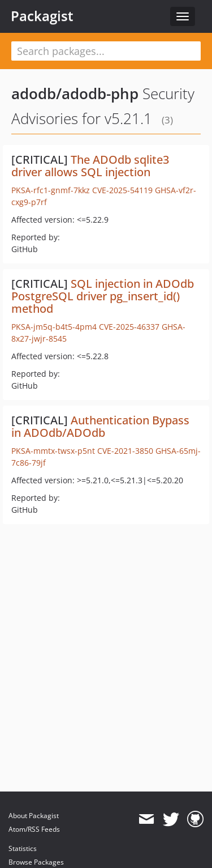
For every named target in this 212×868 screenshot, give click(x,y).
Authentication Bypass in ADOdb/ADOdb (100, 426)
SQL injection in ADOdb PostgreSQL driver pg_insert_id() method (103, 296)
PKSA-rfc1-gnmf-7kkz (51, 190)
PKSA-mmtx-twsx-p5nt (53, 451)
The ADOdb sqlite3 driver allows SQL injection (90, 166)
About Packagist (34, 816)
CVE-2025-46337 (129, 327)
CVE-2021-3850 (125, 451)
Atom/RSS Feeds (34, 829)
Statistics (23, 848)
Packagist (42, 16)
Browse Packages (36, 862)
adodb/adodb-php (75, 93)
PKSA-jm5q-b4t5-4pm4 (54, 327)
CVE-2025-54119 (122, 190)
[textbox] (106, 51)
